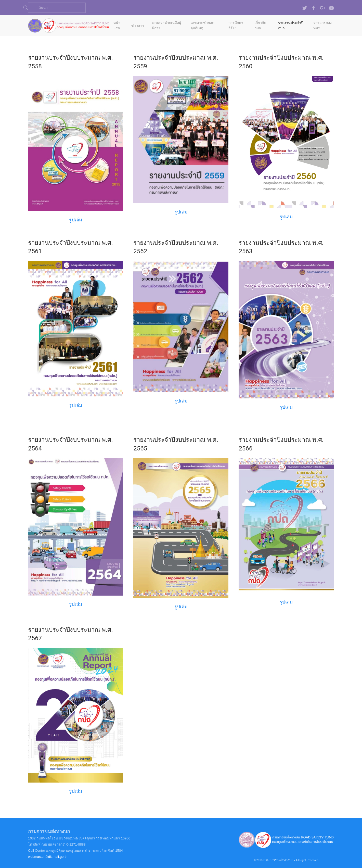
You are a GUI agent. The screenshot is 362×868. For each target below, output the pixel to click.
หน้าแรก (117, 25)
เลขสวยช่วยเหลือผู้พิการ (166, 25)
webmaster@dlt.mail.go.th (48, 857)
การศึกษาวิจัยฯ (236, 25)
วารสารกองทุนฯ (322, 25)
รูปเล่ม (286, 217)
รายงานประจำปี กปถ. (291, 25)
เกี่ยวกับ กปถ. (260, 25)
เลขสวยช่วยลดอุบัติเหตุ (203, 25)
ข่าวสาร (138, 26)
